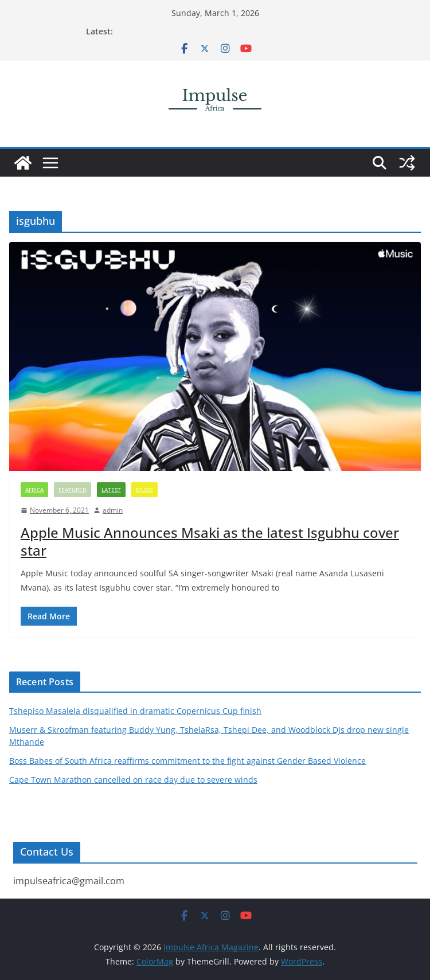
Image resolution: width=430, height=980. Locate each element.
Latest (111, 490)
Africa (34, 490)
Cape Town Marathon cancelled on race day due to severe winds (133, 780)
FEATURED (73, 490)
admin (113, 510)
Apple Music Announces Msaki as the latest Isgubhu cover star (210, 541)
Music (144, 490)
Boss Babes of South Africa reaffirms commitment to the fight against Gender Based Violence (187, 761)
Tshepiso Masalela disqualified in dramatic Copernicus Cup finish (135, 711)
